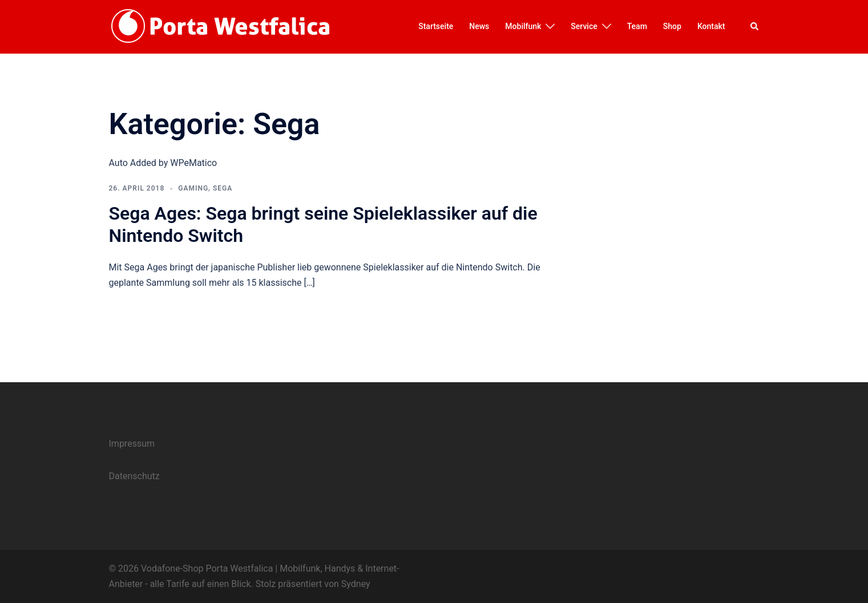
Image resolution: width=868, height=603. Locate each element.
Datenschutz (134, 476)
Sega (223, 188)
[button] (755, 27)
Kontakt (711, 26)
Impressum (132, 444)
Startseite (436, 26)
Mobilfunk (523, 26)
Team (637, 26)
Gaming (193, 188)
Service (584, 26)
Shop (672, 26)
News (479, 26)
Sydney (356, 584)
